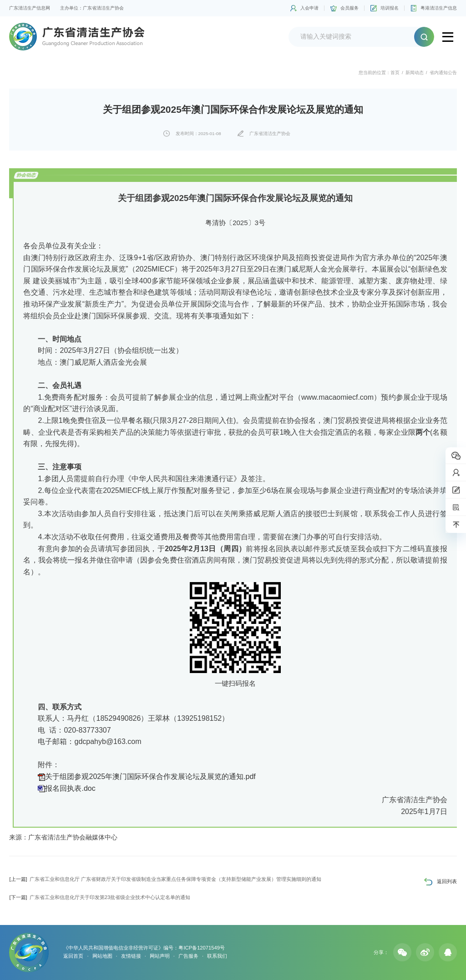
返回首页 (73, 956)
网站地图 (102, 956)
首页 (395, 73)
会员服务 (349, 8)
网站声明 (160, 956)
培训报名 (390, 8)
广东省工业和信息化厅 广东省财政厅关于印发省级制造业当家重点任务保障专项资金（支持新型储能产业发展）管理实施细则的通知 (165, 879)
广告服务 (188, 956)
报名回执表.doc (70, 788)
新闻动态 (415, 73)
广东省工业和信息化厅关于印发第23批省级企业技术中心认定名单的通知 (100, 897)
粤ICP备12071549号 (201, 948)
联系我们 (217, 956)
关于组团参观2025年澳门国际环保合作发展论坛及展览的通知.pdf (150, 776)
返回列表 (447, 881)
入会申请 (309, 8)
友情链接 (131, 956)
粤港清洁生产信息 (439, 8)
